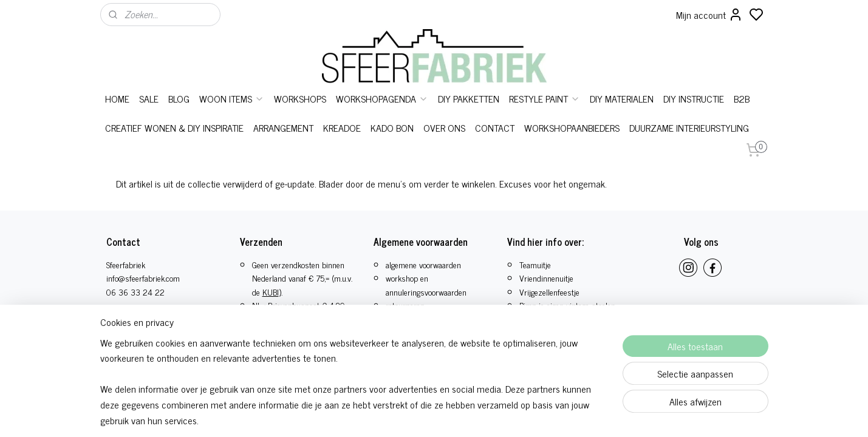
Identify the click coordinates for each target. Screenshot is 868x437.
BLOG (179, 98)
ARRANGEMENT (283, 127)
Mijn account (709, 15)
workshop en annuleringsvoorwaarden (426, 284)
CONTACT (495, 127)
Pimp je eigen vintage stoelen (567, 305)
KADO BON (392, 127)
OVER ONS (444, 127)
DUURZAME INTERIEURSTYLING (689, 127)
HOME (117, 98)
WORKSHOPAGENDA (382, 98)
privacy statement (415, 346)
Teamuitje (535, 264)
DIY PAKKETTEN (469, 98)
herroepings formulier (422, 332)
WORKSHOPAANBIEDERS (572, 127)
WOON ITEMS (232, 98)
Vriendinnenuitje (546, 278)
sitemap (466, 400)
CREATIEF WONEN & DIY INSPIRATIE (174, 127)
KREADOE (342, 127)
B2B (742, 98)
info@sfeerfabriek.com (143, 278)
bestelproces (407, 319)
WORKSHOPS (300, 98)
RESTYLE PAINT (545, 98)
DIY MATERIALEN (622, 98)
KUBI (271, 292)
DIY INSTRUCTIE (694, 98)
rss (484, 400)
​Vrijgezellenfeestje (549, 292)
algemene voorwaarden (423, 264)
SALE (149, 98)
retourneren (405, 305)
